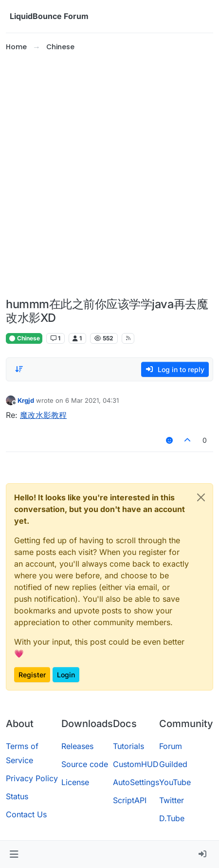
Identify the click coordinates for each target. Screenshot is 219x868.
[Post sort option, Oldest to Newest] (19, 369)
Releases (77, 746)
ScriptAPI (130, 800)
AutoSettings (136, 782)
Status (17, 796)
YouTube (175, 782)
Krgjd (26, 400)
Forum (171, 746)
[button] (14, 854)
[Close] (201, 497)
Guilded (173, 764)
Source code (85, 764)
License (75, 782)
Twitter (172, 800)
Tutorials (128, 746)
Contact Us (26, 814)
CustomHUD (136, 764)
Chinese (24, 338)
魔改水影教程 (43, 415)
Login (66, 675)
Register (32, 675)
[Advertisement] (109, 175)
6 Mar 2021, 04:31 (92, 400)
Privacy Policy (32, 778)
